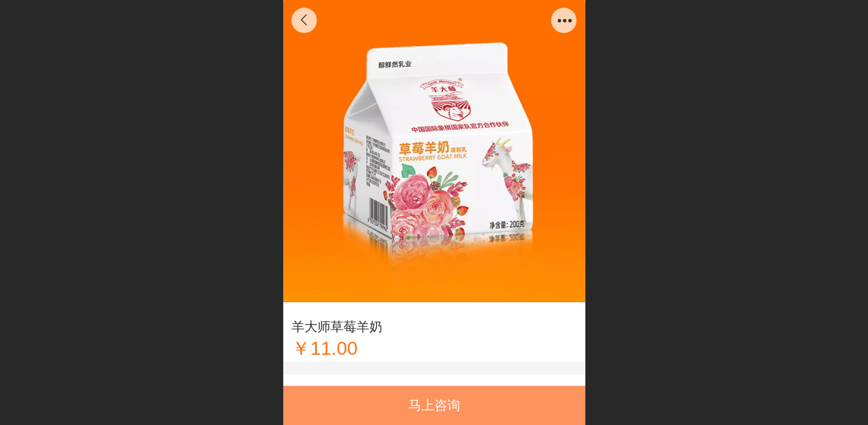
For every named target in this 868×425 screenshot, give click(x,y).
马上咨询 (434, 405)
